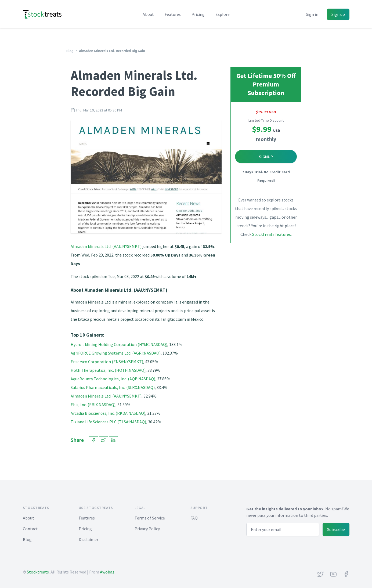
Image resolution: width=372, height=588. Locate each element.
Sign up (338, 14)
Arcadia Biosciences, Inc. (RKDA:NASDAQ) (108, 413)
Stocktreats (38, 572)
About (148, 14)
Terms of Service (150, 518)
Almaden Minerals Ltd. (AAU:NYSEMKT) (106, 246)
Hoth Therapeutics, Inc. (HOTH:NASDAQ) (108, 370)
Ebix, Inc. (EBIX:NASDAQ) (93, 405)
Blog (70, 51)
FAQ (194, 518)
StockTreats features (272, 234)
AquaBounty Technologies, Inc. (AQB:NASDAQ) (113, 379)
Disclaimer (89, 539)
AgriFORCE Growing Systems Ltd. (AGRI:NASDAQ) (116, 353)
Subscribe (336, 529)
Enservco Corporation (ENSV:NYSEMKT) (107, 362)
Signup (266, 157)
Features (173, 14)
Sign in (312, 14)
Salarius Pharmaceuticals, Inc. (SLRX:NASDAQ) (113, 387)
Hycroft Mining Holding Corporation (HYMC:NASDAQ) (119, 344)
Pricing (198, 14)
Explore (223, 14)
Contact (30, 529)
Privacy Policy (147, 529)
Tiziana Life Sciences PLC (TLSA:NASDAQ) (108, 422)
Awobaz (107, 572)
